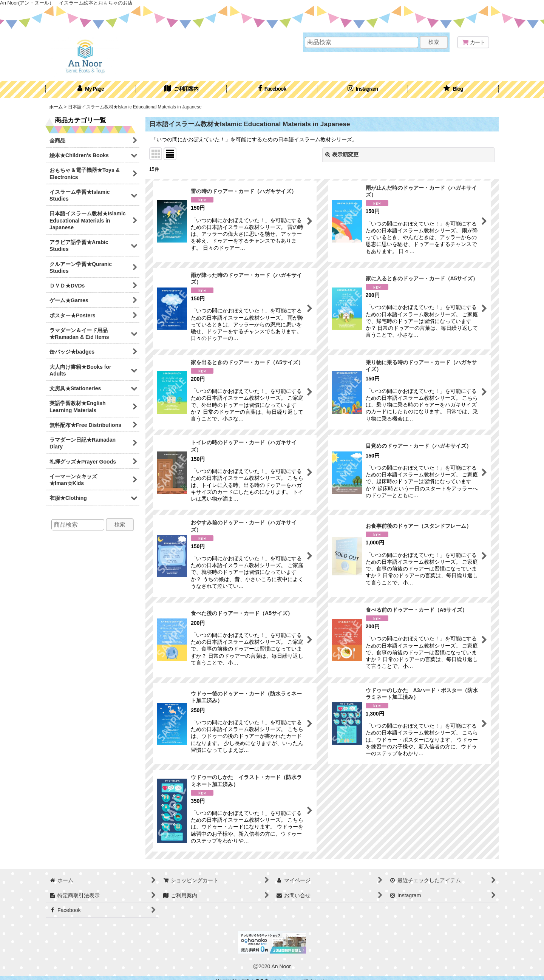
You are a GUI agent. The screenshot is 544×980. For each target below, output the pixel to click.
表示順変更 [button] (342, 155)
